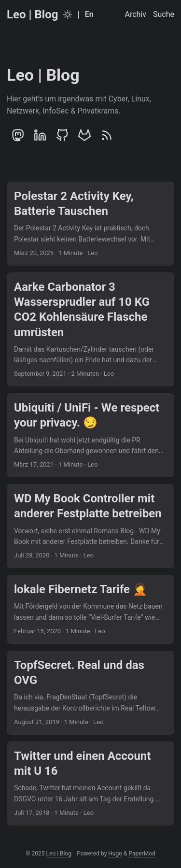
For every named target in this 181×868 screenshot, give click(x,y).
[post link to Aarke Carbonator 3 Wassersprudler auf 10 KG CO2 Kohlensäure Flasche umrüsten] (90, 329)
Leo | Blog (32, 14)
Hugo (115, 854)
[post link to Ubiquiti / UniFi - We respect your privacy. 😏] (90, 435)
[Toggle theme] (68, 14)
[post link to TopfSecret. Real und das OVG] (90, 693)
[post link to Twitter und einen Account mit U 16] (90, 783)
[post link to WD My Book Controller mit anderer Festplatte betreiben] (90, 526)
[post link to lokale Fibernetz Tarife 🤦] (90, 609)
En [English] (89, 14)
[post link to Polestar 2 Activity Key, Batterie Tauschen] (90, 224)
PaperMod (142, 854)
